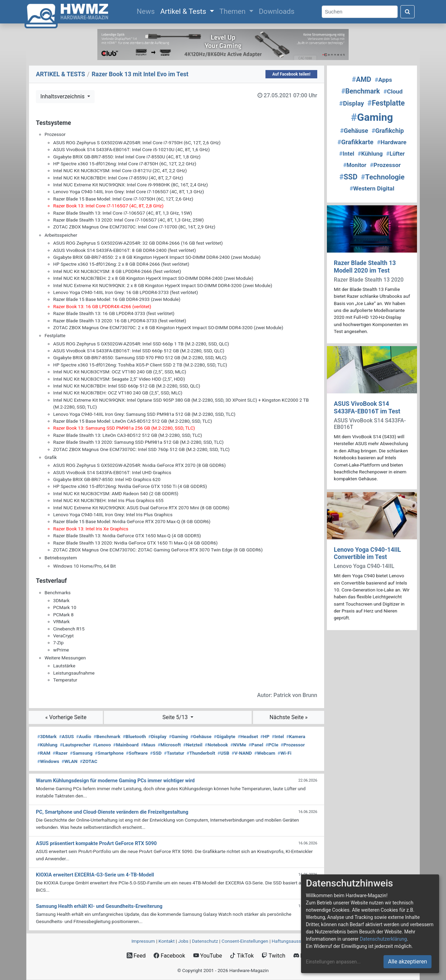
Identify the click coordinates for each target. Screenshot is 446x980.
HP (265, 736)
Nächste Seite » (289, 717)
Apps (384, 80)
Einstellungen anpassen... (333, 962)
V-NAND (242, 753)
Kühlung (47, 745)
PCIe (272, 745)
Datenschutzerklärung (383, 939)
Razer (60, 753)
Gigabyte (224, 736)
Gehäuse (201, 736)
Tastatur (174, 753)
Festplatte (386, 103)
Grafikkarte (356, 142)
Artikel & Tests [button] (184, 11)
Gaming (178, 736)
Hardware (392, 142)
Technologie (383, 177)
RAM (44, 753)
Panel (256, 745)
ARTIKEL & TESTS (60, 74)
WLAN (69, 761)
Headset (248, 736)
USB (223, 753)
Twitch (273, 956)
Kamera (296, 736)
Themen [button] (234, 11)
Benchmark (107, 736)
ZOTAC (89, 761)
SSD (156, 753)
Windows (48, 761)
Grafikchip (387, 131)
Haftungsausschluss (293, 941)
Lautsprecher (75, 745)
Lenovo (102, 745)
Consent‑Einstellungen (245, 941)
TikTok (242, 956)
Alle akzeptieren (408, 962)
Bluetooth (134, 736)
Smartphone (109, 753)
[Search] (360, 12)
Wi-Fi (284, 753)
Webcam (265, 753)
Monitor (355, 165)
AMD (361, 79)
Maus (148, 745)
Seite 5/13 (176, 717)
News (147, 11)
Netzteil (193, 745)
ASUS (66, 736)
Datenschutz (205, 941)
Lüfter (396, 154)
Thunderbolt (201, 753)
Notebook (216, 745)
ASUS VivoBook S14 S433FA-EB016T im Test (367, 407)
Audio (84, 736)
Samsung (81, 753)
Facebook (169, 956)
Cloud (393, 91)
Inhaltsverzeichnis (63, 96)
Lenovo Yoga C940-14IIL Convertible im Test (367, 553)
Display (157, 736)
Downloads (277, 11)
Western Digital (372, 188)
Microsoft (169, 745)
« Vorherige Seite (66, 717)
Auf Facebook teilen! (292, 74)
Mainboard (126, 745)
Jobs (183, 941)
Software (137, 753)
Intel (278, 736)
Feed (136, 956)
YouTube (208, 956)
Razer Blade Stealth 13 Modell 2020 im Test (365, 267)
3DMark (47, 736)
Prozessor (293, 745)
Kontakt (167, 941)
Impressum (143, 941)
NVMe (238, 745)
